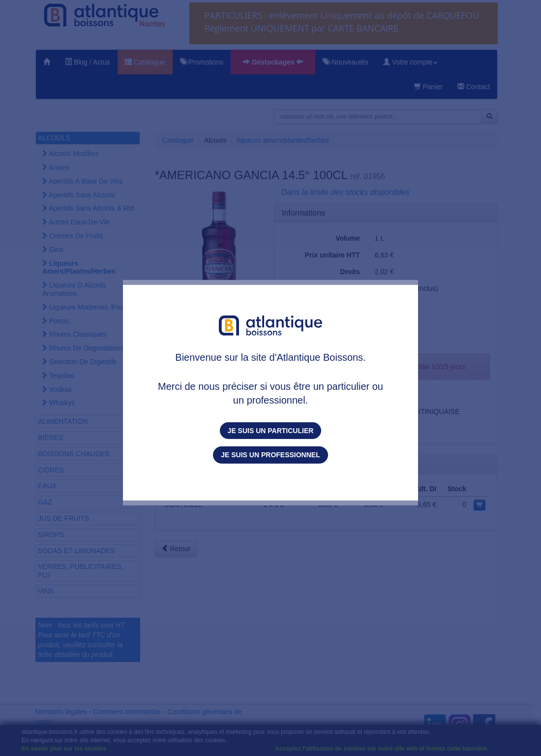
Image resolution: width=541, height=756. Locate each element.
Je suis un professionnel (270, 455)
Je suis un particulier (271, 431)
